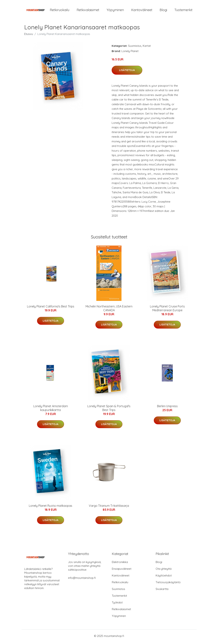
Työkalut (117, 604)
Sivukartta (162, 591)
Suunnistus (135, 48)
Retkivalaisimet (88, 11)
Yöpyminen (115, 11)
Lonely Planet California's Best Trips (51, 308)
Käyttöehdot (164, 577)
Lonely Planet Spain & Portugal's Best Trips (109, 410)
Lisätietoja (127, 72)
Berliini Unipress (167, 408)
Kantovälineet (142, 11)
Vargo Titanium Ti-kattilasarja (109, 508)
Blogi (163, 11)
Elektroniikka (120, 564)
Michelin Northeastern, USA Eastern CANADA (109, 310)
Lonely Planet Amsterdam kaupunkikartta (51, 410)
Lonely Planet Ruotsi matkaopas (51, 508)
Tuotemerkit (183, 11)
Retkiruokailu (60, 11)
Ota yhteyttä (164, 571)
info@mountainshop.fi (82, 580)
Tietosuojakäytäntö (168, 584)
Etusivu (29, 36)
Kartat (147, 48)
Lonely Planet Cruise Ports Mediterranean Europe (167, 310)
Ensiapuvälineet (122, 571)
